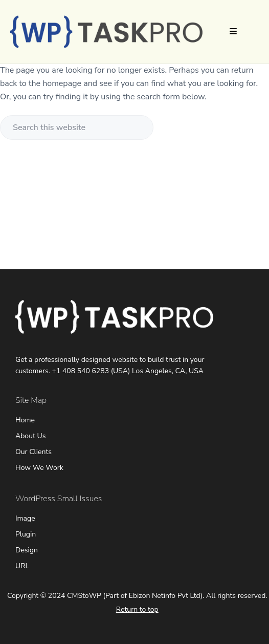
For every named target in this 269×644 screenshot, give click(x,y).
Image (25, 518)
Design (27, 550)
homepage (62, 83)
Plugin (26, 534)
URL (22, 566)
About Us (30, 436)
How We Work (39, 468)
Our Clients (33, 452)
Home (25, 420)
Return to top (137, 609)
